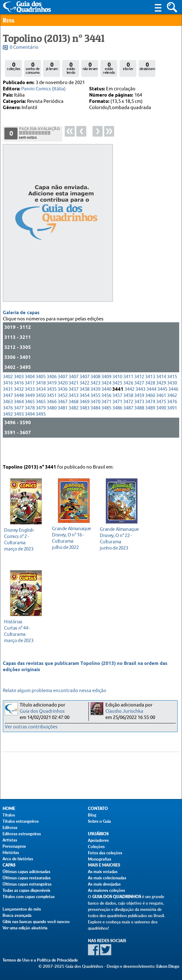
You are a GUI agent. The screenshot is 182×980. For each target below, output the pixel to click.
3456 (106, 412)
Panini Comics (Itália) (43, 89)
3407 (63, 393)
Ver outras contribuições (31, 727)
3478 (30, 424)
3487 (128, 424)
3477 (19, 424)
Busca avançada (17, 915)
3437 (73, 406)
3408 (95, 393)
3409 (106, 393)
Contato (98, 809)
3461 (161, 412)
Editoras (10, 827)
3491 (172, 424)
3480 (52, 424)
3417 (30, 399)
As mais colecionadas (107, 878)
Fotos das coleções (105, 853)
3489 (150, 424)
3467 (63, 418)
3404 (30, 393)
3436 (63, 406)
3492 (8, 431)
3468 (73, 418)
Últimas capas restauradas (27, 878)
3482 (73, 424)
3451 (52, 412)
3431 (8, 406)
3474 (150, 418)
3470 (95, 418)
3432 (19, 406)
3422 (84, 399)
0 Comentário (24, 47)
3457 (117, 412)
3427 (139, 399)
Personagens (14, 846)
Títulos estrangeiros (21, 821)
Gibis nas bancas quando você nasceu (36, 922)
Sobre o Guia (99, 821)
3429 (161, 399)
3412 (139, 393)
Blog (92, 815)
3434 (41, 406)
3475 (161, 418)
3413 (150, 393)
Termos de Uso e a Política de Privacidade (40, 960)
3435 (52, 406)
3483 (84, 424)
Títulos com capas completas (29, 897)
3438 (84, 406)
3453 (73, 412)
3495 (41, 431)
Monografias (100, 859)
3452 (63, 412)
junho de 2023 (120, 536)
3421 (73, 399)
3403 (19, 393)
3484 (95, 424)
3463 (8, 418)
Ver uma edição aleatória (25, 928)
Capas (9, 865)
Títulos (9, 815)
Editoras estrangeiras (22, 834)
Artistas (10, 840)
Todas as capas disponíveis (26, 890)
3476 (172, 418)
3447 (8, 412)
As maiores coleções (106, 890)
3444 (151, 406)
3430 (172, 399)
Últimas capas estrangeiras (27, 884)
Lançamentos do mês (22, 909)
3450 (41, 412)
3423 (95, 399)
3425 (117, 399)
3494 (30, 431)
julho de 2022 (72, 535)
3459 (139, 412)
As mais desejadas (104, 884)
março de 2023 (24, 537)
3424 (106, 399)
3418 (41, 399)
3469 (84, 418)
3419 (52, 399)
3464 (19, 418)
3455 (95, 412)
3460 (150, 412)
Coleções (96, 847)
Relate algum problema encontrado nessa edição (55, 691)
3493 (19, 431)
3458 (128, 412)
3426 (128, 399)
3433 (30, 406)
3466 (52, 418)
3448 (19, 412)
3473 (139, 418)
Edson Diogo (168, 966)
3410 (117, 393)
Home (9, 809)
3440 (106, 406)
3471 (106, 418)
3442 (129, 406)
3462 (172, 412)
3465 (30, 418)
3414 (161, 393)
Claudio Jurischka (124, 711)
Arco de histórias (18, 859)
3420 (63, 399)
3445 (162, 406)
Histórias (11, 852)
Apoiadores (98, 840)
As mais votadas (103, 872)
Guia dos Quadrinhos (42, 711)
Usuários (98, 834)
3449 (30, 412)
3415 (172, 393)
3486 (117, 424)
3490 (161, 424)
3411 (128, 393)
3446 (173, 406)
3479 (41, 424)
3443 (140, 406)
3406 (52, 393)
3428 (150, 399)
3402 (8, 393)
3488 (139, 424)
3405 (41, 393)
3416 (8, 399)
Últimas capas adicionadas (26, 872)
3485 (106, 424)
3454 (84, 412)
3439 (95, 406)
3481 (63, 424)
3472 (128, 418)
